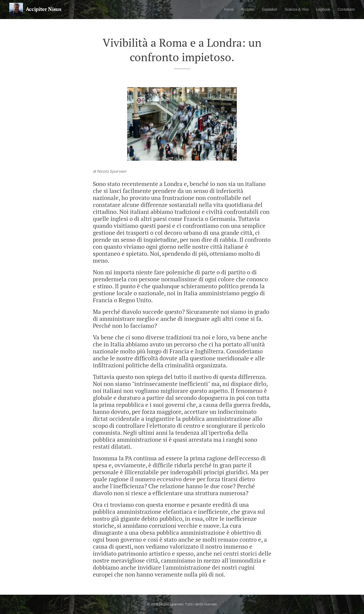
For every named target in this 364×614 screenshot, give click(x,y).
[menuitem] (223, 10)
